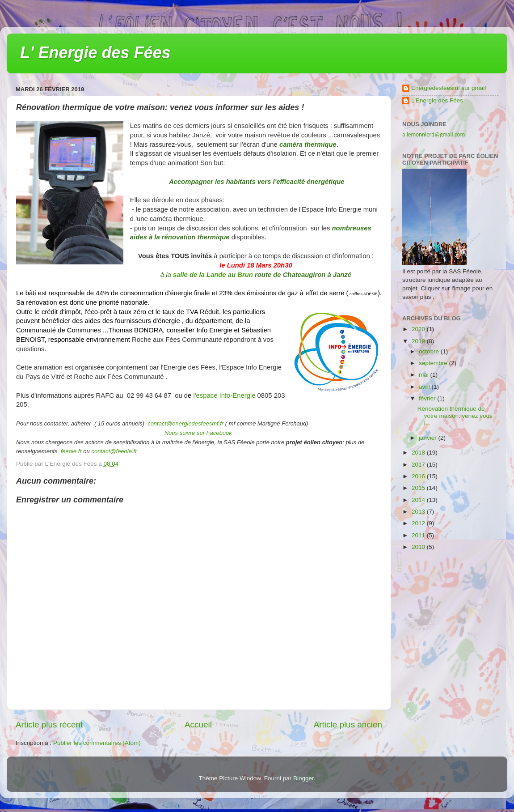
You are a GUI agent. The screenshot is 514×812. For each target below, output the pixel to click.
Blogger (303, 778)
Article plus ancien (348, 725)
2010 (419, 547)
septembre (434, 363)
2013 (419, 512)
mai (425, 375)
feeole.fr (70, 451)
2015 (419, 488)
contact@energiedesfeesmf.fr (185, 423)
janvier (429, 438)
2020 (419, 329)
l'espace (205, 395)
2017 (419, 465)
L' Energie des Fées (95, 53)
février (428, 398)
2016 (419, 476)
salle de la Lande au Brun (213, 275)
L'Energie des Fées (437, 100)
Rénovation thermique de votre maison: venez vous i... (455, 416)
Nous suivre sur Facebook (198, 433)
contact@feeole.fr (114, 451)
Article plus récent (49, 725)
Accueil (198, 725)
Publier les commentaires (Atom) (97, 743)
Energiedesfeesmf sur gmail (449, 88)
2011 (419, 535)
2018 (419, 453)
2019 (419, 341)
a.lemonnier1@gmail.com (434, 134)
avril (425, 387)
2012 (419, 523)
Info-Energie (236, 395)
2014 (419, 500)
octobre (430, 351)
